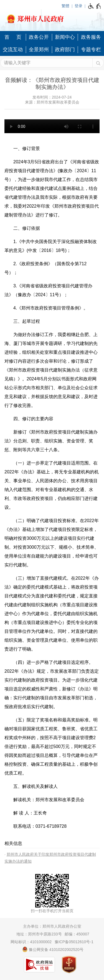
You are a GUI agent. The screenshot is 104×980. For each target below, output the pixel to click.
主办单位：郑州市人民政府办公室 (52, 926)
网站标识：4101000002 (31, 942)
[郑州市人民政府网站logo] (52, 17)
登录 (78, 6)
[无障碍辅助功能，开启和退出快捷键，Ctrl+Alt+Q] (95, 6)
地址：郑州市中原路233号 (39, 934)
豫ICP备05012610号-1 (74, 942)
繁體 (65, 6)
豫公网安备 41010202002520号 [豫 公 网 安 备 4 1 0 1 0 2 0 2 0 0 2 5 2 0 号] (53, 949)
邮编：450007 (77, 934)
